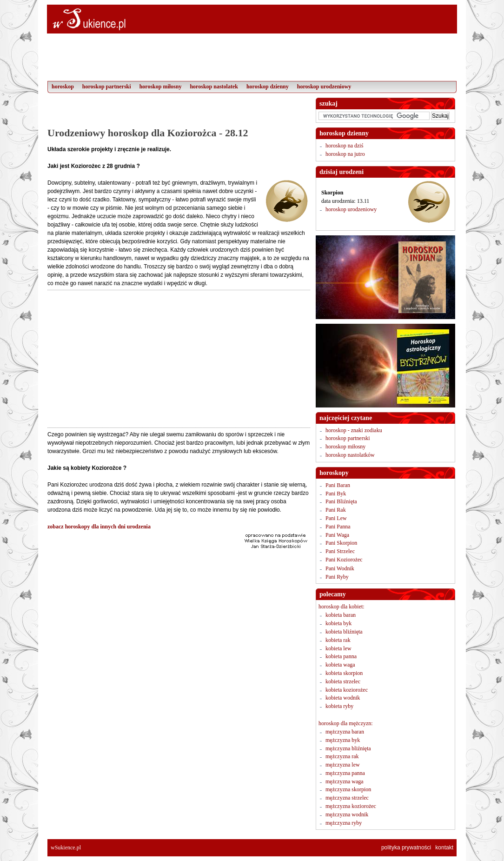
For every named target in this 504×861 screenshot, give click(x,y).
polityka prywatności (406, 848)
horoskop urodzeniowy (351, 209)
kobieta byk (338, 623)
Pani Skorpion (341, 543)
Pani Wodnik (340, 568)
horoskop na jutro (345, 154)
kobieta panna (341, 656)
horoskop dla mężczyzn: (346, 723)
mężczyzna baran (345, 732)
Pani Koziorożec (344, 560)
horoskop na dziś (344, 146)
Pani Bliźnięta (341, 501)
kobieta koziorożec (347, 690)
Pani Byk (336, 494)
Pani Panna (338, 527)
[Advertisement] (179, 112)
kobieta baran (341, 615)
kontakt (444, 848)
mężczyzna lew (343, 765)
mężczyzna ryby (344, 823)
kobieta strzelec (343, 681)
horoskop (63, 87)
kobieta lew (338, 648)
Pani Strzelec (340, 551)
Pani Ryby (337, 577)
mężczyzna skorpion (348, 789)
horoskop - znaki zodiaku (354, 430)
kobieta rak (338, 640)
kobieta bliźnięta (344, 632)
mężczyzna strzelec (347, 798)
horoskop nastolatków (350, 455)
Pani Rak (336, 510)
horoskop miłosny (345, 447)
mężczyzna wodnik (347, 814)
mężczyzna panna (345, 773)
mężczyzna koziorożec (351, 806)
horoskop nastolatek (214, 87)
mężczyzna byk (343, 740)
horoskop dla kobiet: (342, 607)
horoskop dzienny (268, 87)
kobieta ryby (339, 706)
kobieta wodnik (343, 698)
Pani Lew (336, 518)
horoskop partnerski (348, 438)
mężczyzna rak (342, 756)
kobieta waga (340, 665)
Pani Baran (338, 485)
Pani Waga (337, 535)
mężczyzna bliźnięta (348, 748)
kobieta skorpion (344, 673)
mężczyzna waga (345, 781)
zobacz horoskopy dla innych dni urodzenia (99, 527)
